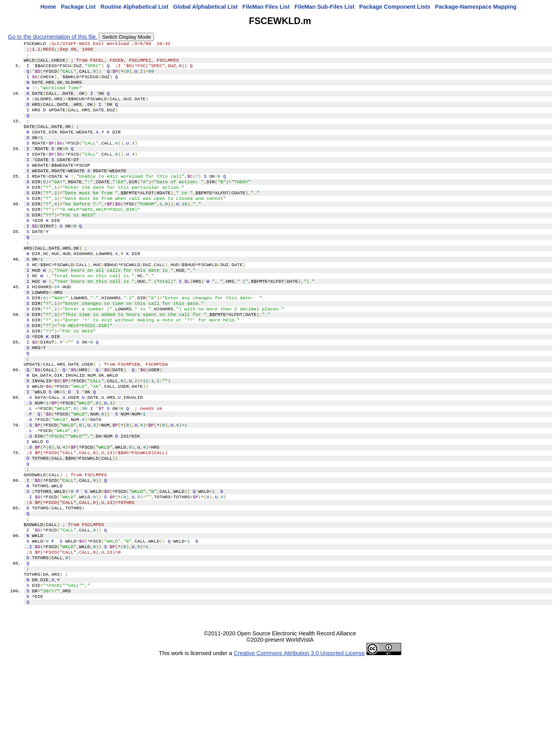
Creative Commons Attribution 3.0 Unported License (299, 734)
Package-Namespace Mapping (476, 7)
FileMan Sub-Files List (325, 7)
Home (48, 7)
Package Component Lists (395, 7)
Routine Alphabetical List (134, 7)
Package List (78, 7)
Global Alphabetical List (205, 7)
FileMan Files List (266, 7)
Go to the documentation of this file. (53, 37)
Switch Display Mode (126, 37)
